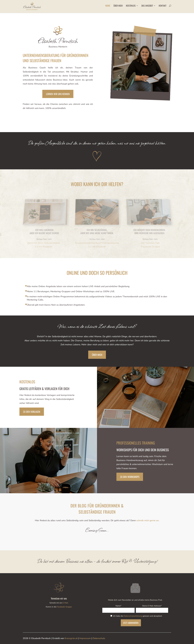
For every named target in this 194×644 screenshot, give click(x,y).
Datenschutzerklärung (133, 616)
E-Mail (65, 603)
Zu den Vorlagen (32, 412)
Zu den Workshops (130, 477)
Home (108, 6)
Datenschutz (99, 638)
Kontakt (163, 6)
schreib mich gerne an (147, 520)
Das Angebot (147, 6)
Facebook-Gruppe (64, 607)
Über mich (118, 6)
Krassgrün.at (71, 638)
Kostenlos (131, 6)
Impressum (85, 638)
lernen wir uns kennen (58, 94)
